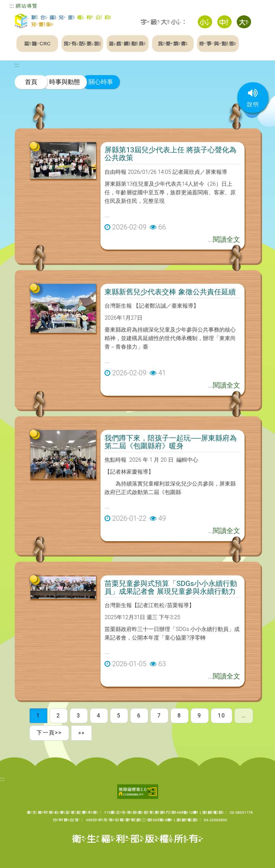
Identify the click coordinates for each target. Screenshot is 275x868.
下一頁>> (49, 733)
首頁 (31, 82)
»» (81, 733)
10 (222, 716)
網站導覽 (26, 6)
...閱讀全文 (224, 239)
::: (12, 6)
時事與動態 (65, 82)
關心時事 (101, 82)
